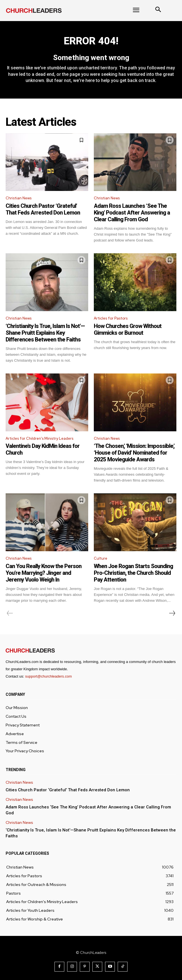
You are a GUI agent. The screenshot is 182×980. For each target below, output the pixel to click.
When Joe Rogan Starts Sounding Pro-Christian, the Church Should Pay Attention (133, 573)
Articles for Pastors (111, 318)
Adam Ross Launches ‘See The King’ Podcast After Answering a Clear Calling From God (132, 213)
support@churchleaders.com (48, 676)
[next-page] (172, 613)
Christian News (19, 198)
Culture (101, 558)
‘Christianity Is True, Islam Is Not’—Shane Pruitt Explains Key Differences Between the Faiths (45, 333)
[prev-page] (10, 613)
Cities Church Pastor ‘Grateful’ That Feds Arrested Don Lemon (43, 209)
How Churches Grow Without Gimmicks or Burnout (128, 329)
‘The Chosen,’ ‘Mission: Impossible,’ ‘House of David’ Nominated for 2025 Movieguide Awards (134, 453)
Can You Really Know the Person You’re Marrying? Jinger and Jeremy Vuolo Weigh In (44, 573)
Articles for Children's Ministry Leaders (39, 438)
